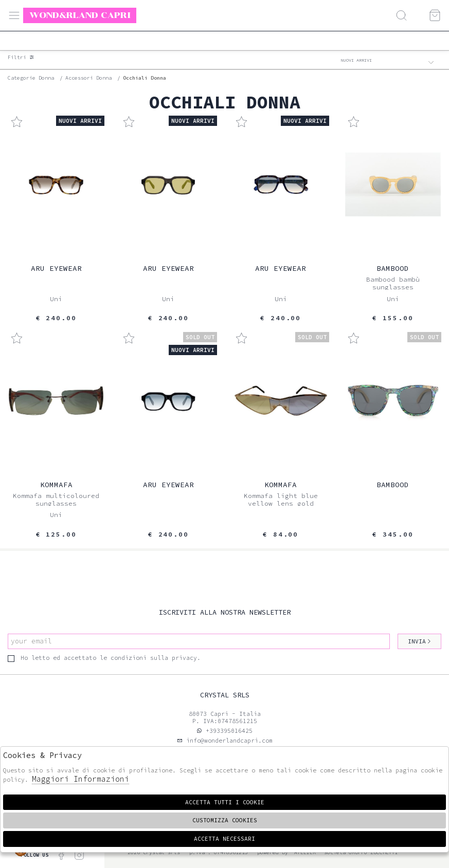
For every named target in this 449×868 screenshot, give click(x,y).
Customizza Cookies (225, 820)
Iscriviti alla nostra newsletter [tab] (225, 612)
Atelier (305, 852)
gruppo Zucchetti (373, 852)
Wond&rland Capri (80, 15)
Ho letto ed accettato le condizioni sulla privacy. (104, 658)
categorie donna (31, 78)
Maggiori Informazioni (80, 779)
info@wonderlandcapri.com (228, 741)
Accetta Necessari (224, 839)
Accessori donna (88, 78)
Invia (420, 641)
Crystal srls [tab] (225, 695)
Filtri (21, 58)
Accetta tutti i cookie (225, 802)
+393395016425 (229, 731)
